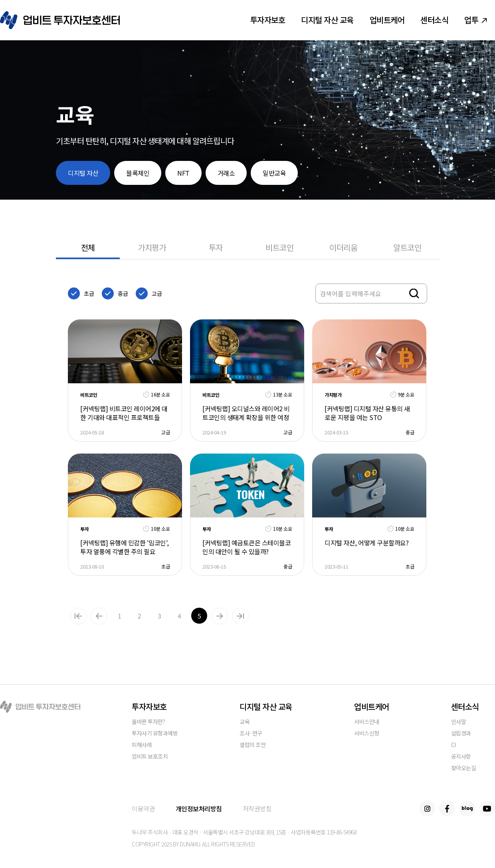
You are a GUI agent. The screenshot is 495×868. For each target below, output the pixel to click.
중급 (123, 293)
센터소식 (434, 20)
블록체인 (138, 173)
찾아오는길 (464, 768)
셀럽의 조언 (252, 745)
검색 (414, 294)
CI (453, 745)
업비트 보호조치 (150, 757)
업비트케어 (387, 20)
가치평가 (152, 247)
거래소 (226, 173)
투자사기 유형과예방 (155, 734)
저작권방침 (257, 809)
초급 (89, 293)
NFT (183, 173)
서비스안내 (367, 722)
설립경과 (461, 734)
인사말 (459, 722)
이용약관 (143, 809)
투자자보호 (268, 20)
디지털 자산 (83, 173)
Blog (467, 809)
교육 (245, 722)
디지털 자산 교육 (327, 20)
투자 (216, 247)
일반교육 (274, 173)
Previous (99, 616)
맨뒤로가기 (240, 616)
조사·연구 (251, 734)
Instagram (427, 809)
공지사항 (461, 757)
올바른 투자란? (148, 722)
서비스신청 (367, 734)
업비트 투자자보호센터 (60, 20)
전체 (88, 247)
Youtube (487, 809)
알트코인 (407, 247)
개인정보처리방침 (199, 809)
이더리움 (343, 247)
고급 (157, 293)
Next (220, 616)
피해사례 (142, 745)
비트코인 (279, 247)
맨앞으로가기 (78, 616)
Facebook (447, 809)
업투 (476, 20)
